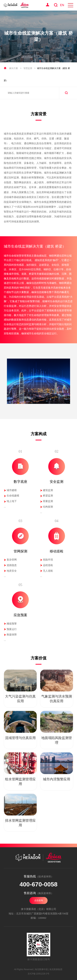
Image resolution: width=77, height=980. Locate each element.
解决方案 (14, 68)
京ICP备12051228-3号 (38, 974)
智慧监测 (28, 68)
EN (62, 5)
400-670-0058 (38, 884)
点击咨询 (39, 900)
